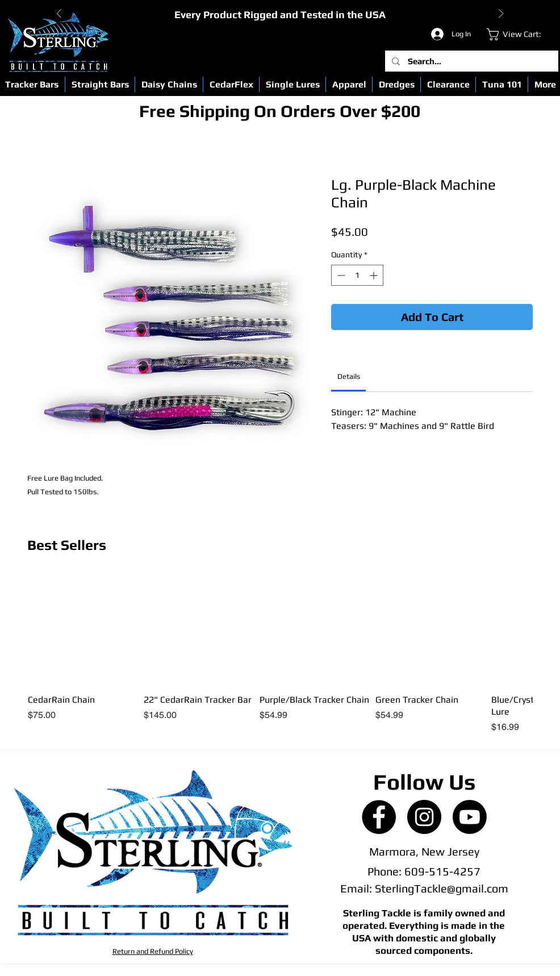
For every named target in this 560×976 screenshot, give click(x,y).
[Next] (501, 14)
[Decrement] (340, 275)
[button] (100, 84)
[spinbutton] (357, 275)
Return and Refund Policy (153, 951)
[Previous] (59, 14)
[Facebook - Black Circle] (379, 817)
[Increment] (375, 275)
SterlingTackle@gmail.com (442, 888)
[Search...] (471, 61)
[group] (280, 654)
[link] (521, 34)
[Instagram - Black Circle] (424, 817)
